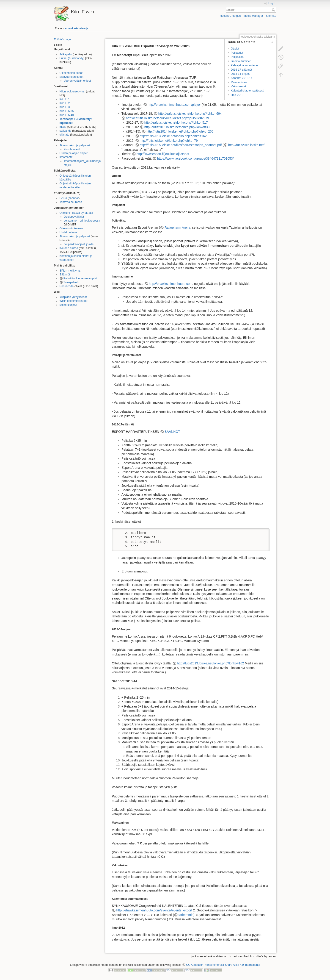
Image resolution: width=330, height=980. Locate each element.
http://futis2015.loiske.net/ (246, 145)
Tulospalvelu (71, 282)
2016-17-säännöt (241, 70)
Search (274, 10)
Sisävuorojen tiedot (71, 77)
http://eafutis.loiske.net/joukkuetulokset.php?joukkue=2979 (168, 118)
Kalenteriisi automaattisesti (247, 91)
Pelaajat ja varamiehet (245, 65)
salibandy (66, 131)
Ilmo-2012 (237, 95)
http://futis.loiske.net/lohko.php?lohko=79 (169, 141)
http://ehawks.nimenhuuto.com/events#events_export (154, 910)
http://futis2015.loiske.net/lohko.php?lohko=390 (178, 127)
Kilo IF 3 (65, 107)
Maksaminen (239, 82)
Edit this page (62, 39)
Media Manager (253, 16)
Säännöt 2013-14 (242, 78)
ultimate (65, 135)
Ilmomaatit (66, 157)
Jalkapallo (66, 54)
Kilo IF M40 (67, 115)
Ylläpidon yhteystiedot (73, 297)
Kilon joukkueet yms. (72, 92)
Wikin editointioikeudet (74, 301)
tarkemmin (186, 915)
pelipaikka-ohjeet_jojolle (79, 244)
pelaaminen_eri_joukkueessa (82, 221)
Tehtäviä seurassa (71, 202)
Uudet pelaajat (69, 232)
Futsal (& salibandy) (72, 58)
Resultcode (67, 286)
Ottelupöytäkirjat (74, 217)
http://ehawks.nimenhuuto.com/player (174, 105)
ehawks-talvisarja (77, 28)
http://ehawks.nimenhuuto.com (170, 284)
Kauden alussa (69, 248)
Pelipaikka (237, 57)
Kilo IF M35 (67, 111)
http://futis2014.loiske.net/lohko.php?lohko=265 (180, 131)
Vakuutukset (238, 86)
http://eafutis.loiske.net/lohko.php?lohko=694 (190, 114)
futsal (63, 127)
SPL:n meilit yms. (70, 271)
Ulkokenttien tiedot (71, 73)
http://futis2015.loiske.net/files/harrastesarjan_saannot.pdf (181, 145)
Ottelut (235, 49)
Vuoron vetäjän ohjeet (77, 81)
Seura (63, 198)
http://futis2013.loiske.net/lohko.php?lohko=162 (173, 136)
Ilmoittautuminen (241, 61)
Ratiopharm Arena (177, 228)
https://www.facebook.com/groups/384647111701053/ (195, 158)
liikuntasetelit (72, 149)
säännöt (74, 198)
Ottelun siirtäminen (71, 228)
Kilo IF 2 (65, 103)
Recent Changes (230, 16)
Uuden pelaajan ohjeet (74, 153)
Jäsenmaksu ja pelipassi (75, 145)
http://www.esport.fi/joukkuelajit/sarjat (163, 154)
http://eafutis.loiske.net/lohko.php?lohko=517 (176, 122)
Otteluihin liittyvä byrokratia (76, 213)
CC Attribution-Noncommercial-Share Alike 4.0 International (223, 965)
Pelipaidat (237, 53)
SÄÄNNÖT (172, 432)
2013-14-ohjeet (240, 74)
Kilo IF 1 (65, 99)
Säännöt (65, 275)
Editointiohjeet (68, 305)
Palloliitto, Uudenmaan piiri (80, 278)
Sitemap (271, 16)
